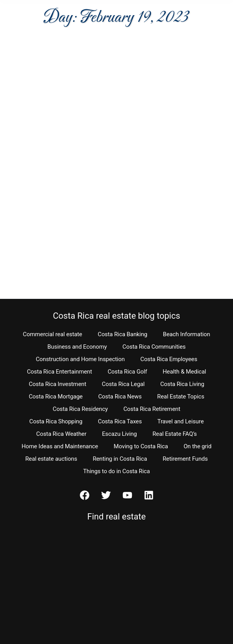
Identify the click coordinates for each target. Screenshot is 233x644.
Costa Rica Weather (61, 434)
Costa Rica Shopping (56, 421)
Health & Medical (184, 372)
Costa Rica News (120, 397)
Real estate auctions (51, 459)
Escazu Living (119, 434)
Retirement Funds (185, 459)
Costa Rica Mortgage (56, 397)
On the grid (198, 446)
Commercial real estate (53, 334)
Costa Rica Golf (128, 372)
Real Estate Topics (181, 397)
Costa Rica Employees (169, 359)
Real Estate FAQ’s (175, 434)
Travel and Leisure (181, 421)
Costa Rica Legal (123, 384)
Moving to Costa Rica (141, 446)
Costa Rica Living (182, 384)
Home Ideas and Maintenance (60, 446)
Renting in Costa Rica (120, 459)
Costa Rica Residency (80, 409)
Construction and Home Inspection (80, 359)
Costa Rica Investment (58, 384)
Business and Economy (77, 347)
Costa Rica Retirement (152, 409)
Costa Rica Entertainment (60, 372)
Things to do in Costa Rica (117, 471)
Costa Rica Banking (122, 334)
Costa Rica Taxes (120, 421)
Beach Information (187, 334)
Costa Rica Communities (154, 347)
